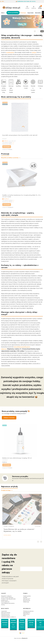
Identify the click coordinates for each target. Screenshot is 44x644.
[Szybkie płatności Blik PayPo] (13, 625)
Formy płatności (5, 602)
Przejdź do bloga (7, 490)
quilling (34, 52)
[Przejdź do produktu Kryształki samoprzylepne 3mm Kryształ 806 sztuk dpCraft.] (20, 118)
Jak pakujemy (27, 613)
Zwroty (3, 605)
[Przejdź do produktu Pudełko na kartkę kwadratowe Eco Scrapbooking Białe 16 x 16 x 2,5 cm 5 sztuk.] (22, 177)
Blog (24, 616)
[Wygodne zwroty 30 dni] (31, 624)
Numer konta (27, 600)
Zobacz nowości (9, 418)
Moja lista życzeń (5, 614)
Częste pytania (27, 596)
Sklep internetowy (20, 638)
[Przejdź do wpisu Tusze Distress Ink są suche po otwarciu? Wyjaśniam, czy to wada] (22, 509)
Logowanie (4, 611)
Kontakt (25, 597)
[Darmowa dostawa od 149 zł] (5, 624)
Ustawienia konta (5, 616)
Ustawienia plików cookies (8, 617)
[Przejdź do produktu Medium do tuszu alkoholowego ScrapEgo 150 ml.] (20, 440)
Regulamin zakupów (6, 596)
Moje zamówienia (6, 613)
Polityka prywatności (28, 611)
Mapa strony (26, 614)
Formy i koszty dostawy (7, 597)
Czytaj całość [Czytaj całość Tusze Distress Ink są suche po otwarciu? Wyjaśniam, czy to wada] (7, 535)
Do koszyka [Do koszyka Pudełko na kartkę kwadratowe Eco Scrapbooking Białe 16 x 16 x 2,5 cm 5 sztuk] (7, 205)
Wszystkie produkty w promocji (11, 158)
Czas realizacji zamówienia (8, 603)
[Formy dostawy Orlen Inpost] (22, 625)
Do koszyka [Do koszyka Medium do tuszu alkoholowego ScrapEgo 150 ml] (7, 465)
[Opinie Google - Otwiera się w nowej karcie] (22, 633)
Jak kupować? (27, 599)
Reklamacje (26, 602)
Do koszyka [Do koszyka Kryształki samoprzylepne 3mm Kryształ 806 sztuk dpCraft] (7, 147)
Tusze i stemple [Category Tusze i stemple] (9, 526)
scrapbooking (10, 52)
